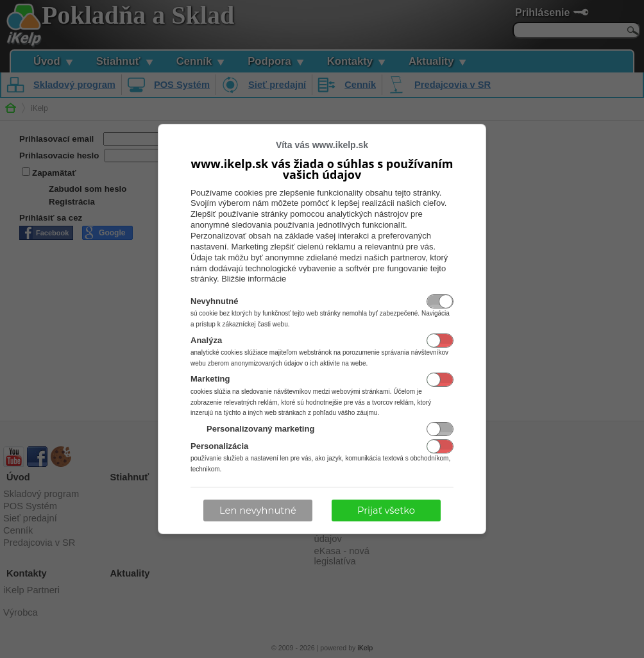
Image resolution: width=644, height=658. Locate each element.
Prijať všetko (386, 510)
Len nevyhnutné (258, 510)
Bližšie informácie (254, 279)
